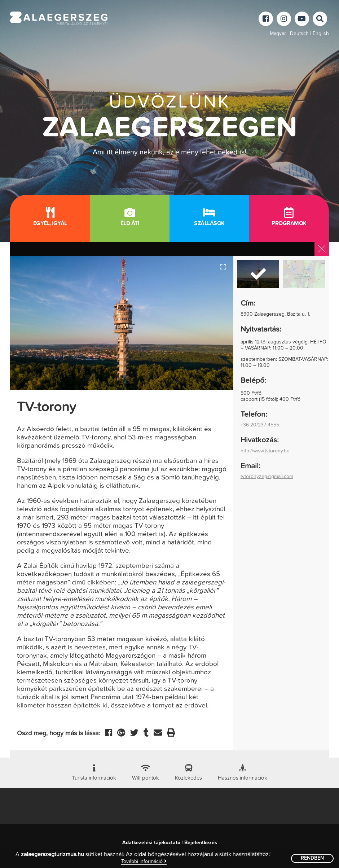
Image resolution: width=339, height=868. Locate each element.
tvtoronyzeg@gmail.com (267, 477)
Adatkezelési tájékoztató (151, 843)
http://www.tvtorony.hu (265, 451)
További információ (144, 861)
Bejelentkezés (201, 843)
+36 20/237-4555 (260, 425)
